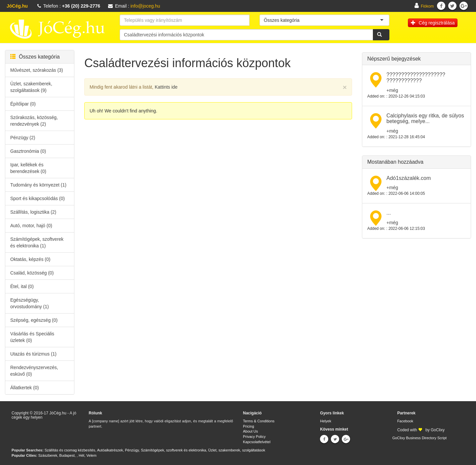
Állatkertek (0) (24, 388)
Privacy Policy (254, 437)
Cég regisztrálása (433, 23)
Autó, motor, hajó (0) (31, 226)
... (389, 213)
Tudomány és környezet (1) (38, 185)
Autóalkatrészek (110, 450)
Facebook (405, 421)
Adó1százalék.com (409, 178)
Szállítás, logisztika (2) (33, 212)
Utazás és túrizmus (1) (33, 354)
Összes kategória (35, 57)
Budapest (67, 455)
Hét (81, 455)
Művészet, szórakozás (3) (37, 70)
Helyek (326, 421)
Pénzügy (132, 450)
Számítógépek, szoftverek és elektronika (173, 450)
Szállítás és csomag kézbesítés (70, 450)
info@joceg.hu (145, 6)
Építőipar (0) (23, 104)
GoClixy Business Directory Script (419, 438)
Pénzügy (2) (23, 138)
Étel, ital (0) (22, 286)
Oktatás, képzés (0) (30, 259)
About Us (250, 431)
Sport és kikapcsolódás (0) (38, 198)
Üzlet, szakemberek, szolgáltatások (237, 450)
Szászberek (48, 455)
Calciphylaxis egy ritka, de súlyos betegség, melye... (425, 119)
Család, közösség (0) (32, 273)
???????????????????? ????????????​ (416, 78)
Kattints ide (166, 87)
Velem (91, 455)
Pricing (249, 426)
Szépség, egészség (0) (34, 320)
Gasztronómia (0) (28, 151)
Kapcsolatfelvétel (257, 442)
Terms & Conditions (259, 421)
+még (392, 90)
